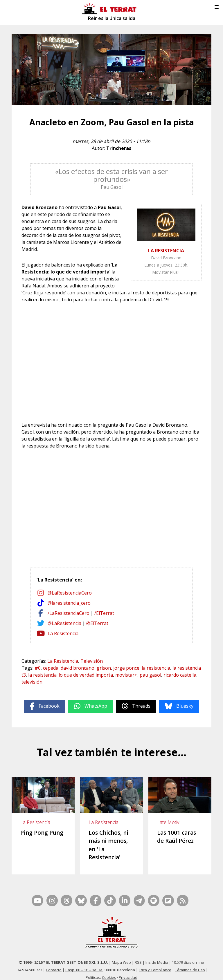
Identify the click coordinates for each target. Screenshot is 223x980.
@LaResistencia (64, 623)
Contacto (54, 963)
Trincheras (119, 148)
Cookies (109, 970)
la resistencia (156, 668)
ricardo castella (180, 675)
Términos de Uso (190, 963)
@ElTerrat (97, 623)
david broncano (78, 668)
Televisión (92, 661)
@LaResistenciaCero (70, 593)
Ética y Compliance (155, 963)
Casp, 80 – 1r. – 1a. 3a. (84, 963)
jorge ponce (126, 668)
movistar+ (126, 675)
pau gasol (150, 675)
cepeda (51, 668)
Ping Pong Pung (42, 833)
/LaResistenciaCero (69, 613)
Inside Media (157, 955)
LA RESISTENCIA (166, 251)
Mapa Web (121, 955)
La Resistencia (63, 633)
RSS (138, 955)
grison (104, 668)
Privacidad (128, 970)
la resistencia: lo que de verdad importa (71, 675)
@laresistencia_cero (69, 603)
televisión (32, 682)
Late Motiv (168, 822)
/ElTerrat (104, 613)
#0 (38, 668)
